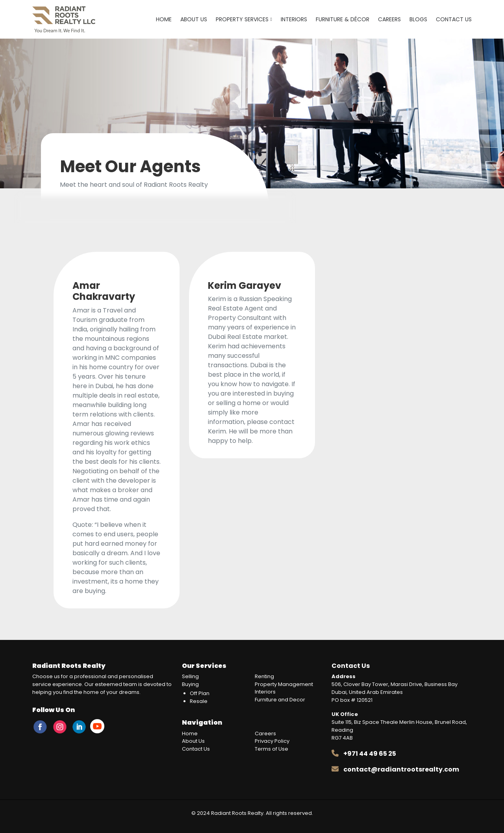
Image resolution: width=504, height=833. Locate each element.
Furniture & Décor (343, 19)
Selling (190, 676)
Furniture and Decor (280, 700)
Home (164, 19)
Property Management (284, 684)
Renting (264, 676)
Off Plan (200, 693)
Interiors (294, 19)
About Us (194, 19)
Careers (389, 19)
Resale (199, 701)
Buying (190, 684)
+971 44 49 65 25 (370, 754)
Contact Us (454, 19)
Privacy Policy (272, 741)
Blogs (418, 19)
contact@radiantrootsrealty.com (401, 769)
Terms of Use (271, 749)
